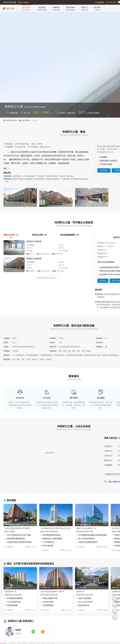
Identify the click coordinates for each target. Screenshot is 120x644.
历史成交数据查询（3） (70, 235)
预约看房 (104, 170)
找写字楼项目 (25, 120)
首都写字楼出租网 (10, 120)
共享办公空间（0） (40, 235)
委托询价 (103, 281)
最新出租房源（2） (12, 235)
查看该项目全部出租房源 (46, 278)
